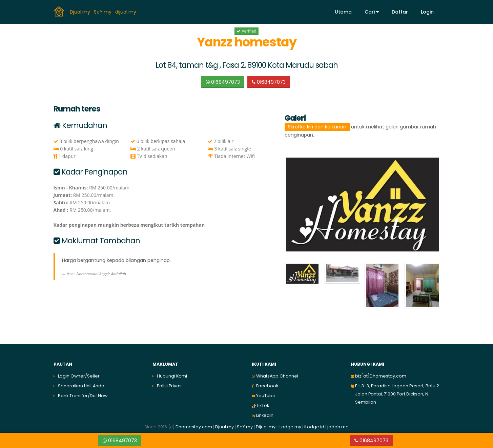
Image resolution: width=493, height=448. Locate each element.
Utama (343, 12)
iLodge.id (315, 427)
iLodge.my (290, 427)
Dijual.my (266, 427)
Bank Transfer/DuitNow (83, 396)
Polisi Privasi (170, 386)
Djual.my (81, 12)
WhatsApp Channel (277, 376)
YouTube (266, 396)
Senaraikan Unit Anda (81, 386)
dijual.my (126, 12)
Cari (372, 12)
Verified (246, 31)
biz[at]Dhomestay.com (381, 376)
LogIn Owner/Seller (79, 376)
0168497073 (223, 82)
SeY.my (103, 12)
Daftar (400, 12)
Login (427, 12)
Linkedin (265, 415)
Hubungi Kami (172, 376)
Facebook (267, 386)
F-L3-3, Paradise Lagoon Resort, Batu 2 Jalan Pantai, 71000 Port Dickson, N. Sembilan (397, 394)
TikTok (263, 405)
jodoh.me (338, 427)
